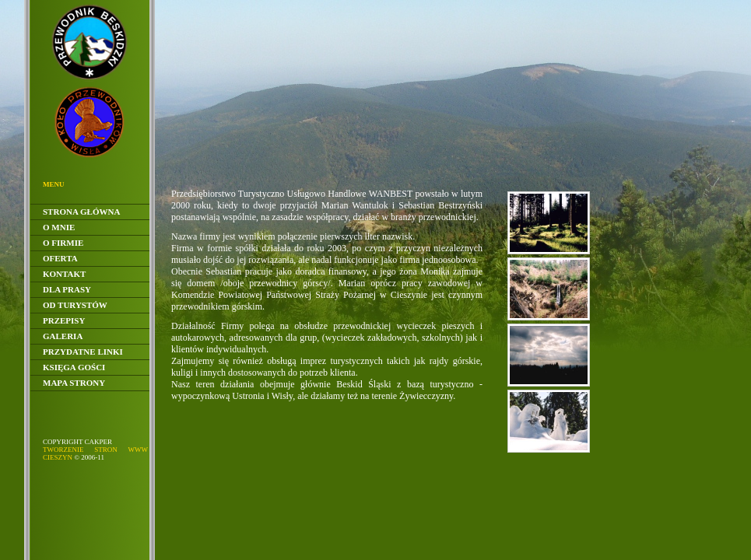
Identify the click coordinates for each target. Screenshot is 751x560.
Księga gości (74, 367)
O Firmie (63, 243)
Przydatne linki (83, 352)
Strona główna (81, 212)
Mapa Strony (74, 383)
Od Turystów (75, 305)
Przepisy (64, 320)
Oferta (60, 258)
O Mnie (59, 227)
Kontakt (64, 274)
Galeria (63, 336)
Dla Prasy (67, 289)
